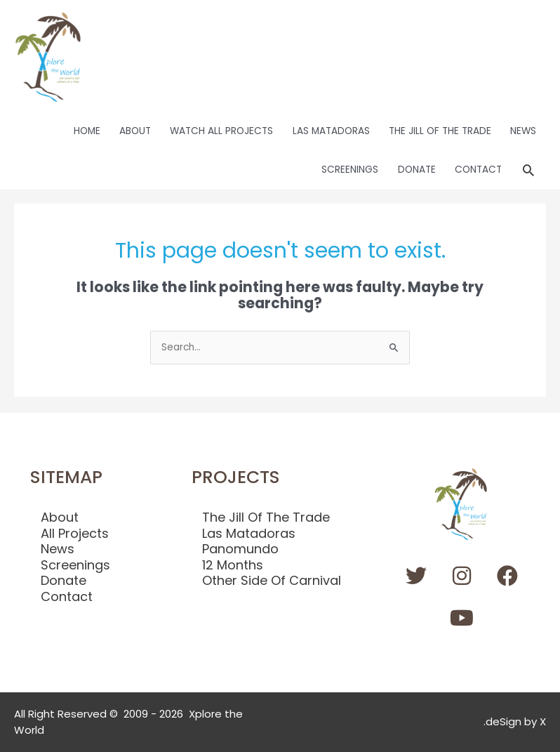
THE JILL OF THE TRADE (440, 131)
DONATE (417, 170)
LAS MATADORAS (331, 131)
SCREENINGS (350, 170)
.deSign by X (515, 721)
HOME (87, 131)
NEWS (523, 131)
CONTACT (478, 170)
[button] (528, 170)
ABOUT (135, 131)
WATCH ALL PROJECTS (221, 131)
